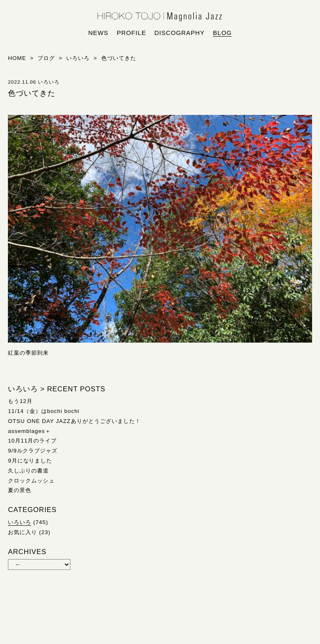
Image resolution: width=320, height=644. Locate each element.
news (99, 33)
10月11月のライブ (32, 441)
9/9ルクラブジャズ (33, 451)
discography (180, 33)
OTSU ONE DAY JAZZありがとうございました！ (74, 421)
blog (222, 33)
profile (131, 33)
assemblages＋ (29, 431)
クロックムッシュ (31, 481)
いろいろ (20, 522)
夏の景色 (20, 490)
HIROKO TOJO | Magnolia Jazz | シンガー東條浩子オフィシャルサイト (160, 17)
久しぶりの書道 (28, 471)
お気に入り (22, 532)
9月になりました (30, 461)
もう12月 (20, 401)
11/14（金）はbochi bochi (44, 411)
